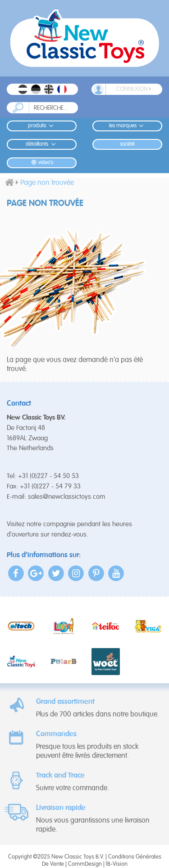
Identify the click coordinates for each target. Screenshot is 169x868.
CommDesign (85, 864)
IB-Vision (117, 864)
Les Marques (128, 126)
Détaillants (42, 144)
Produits (42, 126)
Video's (42, 163)
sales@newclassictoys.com (67, 497)
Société (127, 144)
